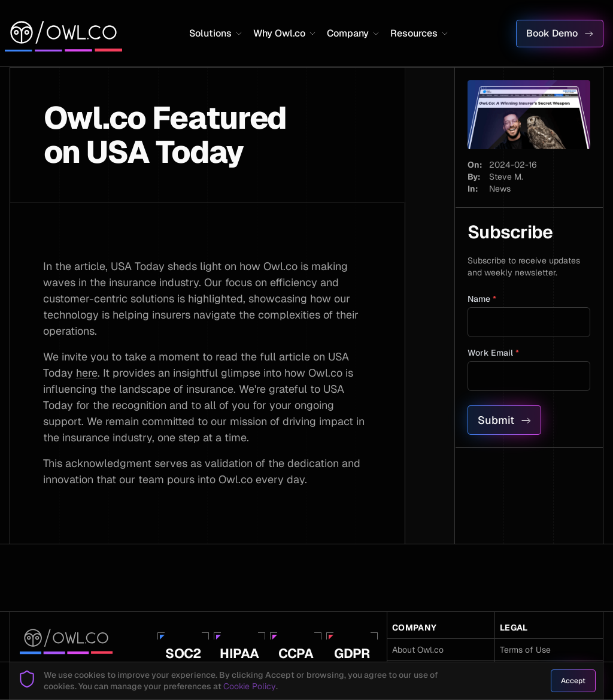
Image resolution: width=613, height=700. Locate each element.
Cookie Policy (250, 686)
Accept (573, 681)
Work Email (493, 353)
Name (482, 299)
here (87, 373)
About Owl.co (418, 650)
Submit (504, 420)
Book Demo (560, 33)
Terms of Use (525, 650)
